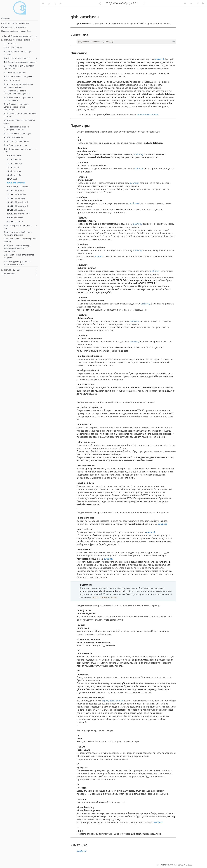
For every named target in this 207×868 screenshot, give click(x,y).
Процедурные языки (16, 145)
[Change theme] (49, 4)
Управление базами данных (19, 76)
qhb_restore (16, 210)
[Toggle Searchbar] (55, 4)
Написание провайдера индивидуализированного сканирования (17, 248)
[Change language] (198, 4)
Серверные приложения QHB (18, 227)
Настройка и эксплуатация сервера (18, 53)
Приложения (8, 274)
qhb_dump (15, 191)
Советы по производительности (20, 62)
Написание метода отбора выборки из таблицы (18, 86)
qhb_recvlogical (17, 206)
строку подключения (113, 701)
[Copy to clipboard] (174, 42)
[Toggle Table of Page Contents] (185, 4)
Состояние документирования (15, 23)
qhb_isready (16, 198)
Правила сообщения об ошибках (16, 31)
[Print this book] (203, 3)
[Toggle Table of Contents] (43, 4)
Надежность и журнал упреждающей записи (16, 128)
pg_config (14, 175)
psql (12, 179)
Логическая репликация (17, 133)
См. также (79, 845)
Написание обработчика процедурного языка (18, 233)
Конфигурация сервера (17, 58)
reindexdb (15, 218)
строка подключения (148, 114)
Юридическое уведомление (14, 27)
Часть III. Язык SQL (11, 270)
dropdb (13, 167)
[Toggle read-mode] (61, 4)
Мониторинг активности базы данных (20, 115)
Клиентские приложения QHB (18, 150)
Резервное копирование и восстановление (18, 99)
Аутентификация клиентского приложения (19, 67)
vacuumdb (15, 222)
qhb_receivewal (17, 202)
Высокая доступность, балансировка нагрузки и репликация (16, 107)
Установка (10, 44)
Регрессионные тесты (16, 141)
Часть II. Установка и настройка (17, 40)
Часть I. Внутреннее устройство (17, 36)
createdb (14, 159)
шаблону (139, 154)
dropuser (14, 171)
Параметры (80, 125)
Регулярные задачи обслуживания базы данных (17, 92)
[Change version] (191, 4)
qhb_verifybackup (18, 214)
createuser (15, 163)
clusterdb (14, 156)
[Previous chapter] (100, 3)
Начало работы (13, 48)
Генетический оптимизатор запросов (19, 256)
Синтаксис (79, 35)
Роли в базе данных (15, 73)
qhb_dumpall (16, 194)
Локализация (12, 80)
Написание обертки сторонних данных (20, 240)
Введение (6, 18)
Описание (79, 53)
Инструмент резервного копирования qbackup (17, 263)
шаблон (99, 257)
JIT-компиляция (13, 137)
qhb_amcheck (16, 183)
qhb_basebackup (17, 187)
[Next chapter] (144, 3)
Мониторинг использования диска (19, 122)
